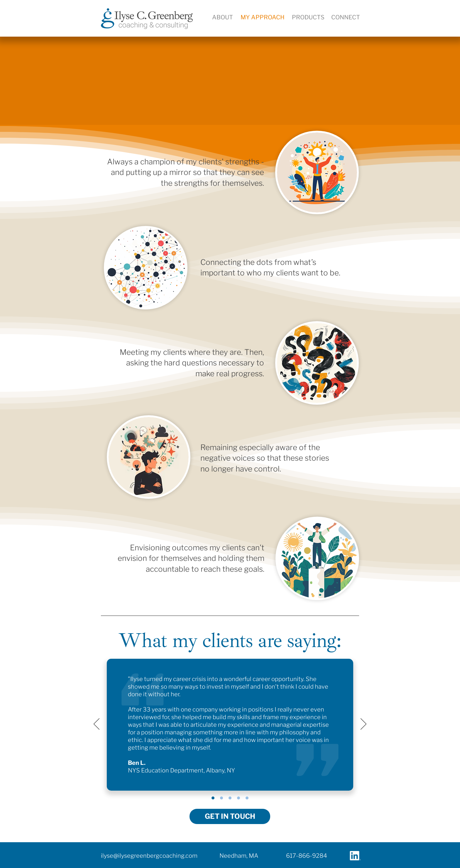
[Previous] (97, 724)
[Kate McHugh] (247, 798)
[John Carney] (239, 798)
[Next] (363, 724)
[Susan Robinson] (230, 798)
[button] (346, 17)
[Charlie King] (221, 798)
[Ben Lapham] (213, 798)
